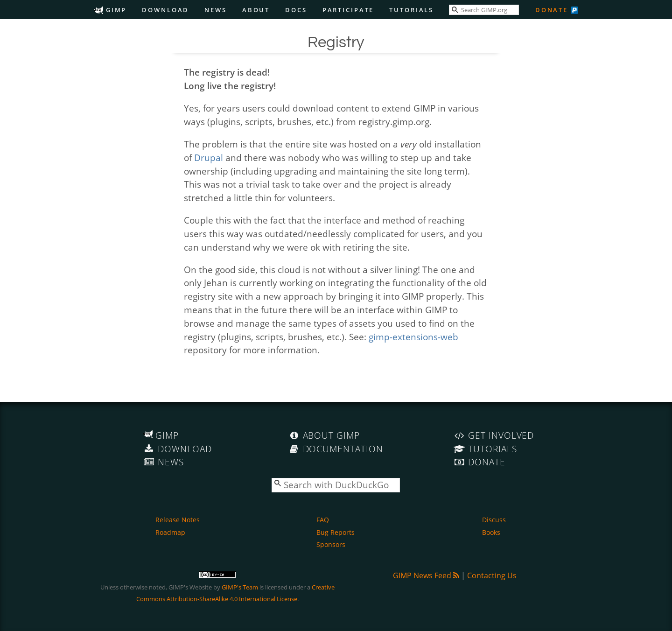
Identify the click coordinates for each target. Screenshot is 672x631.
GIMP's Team (240, 587)
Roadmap (170, 532)
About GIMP (324, 435)
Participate (348, 10)
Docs (296, 10)
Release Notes (178, 520)
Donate (552, 10)
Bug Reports (336, 532)
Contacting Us (492, 575)
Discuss (494, 520)
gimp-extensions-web (413, 337)
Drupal (209, 158)
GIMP (110, 10)
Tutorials (411, 10)
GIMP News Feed (426, 575)
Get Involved (494, 435)
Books (491, 532)
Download (165, 10)
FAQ (323, 520)
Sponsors (331, 544)
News (216, 10)
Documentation (336, 449)
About (256, 10)
